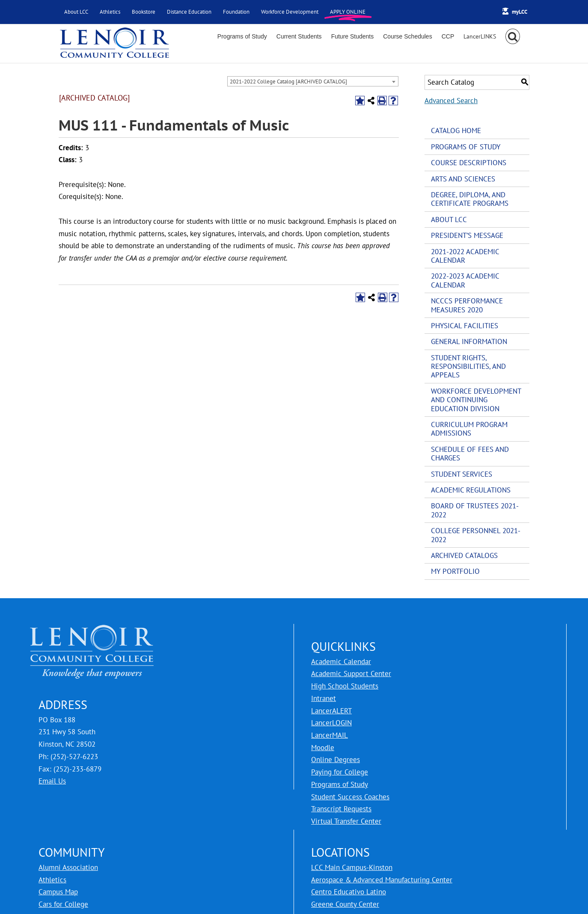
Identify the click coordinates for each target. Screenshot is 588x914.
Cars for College (63, 904)
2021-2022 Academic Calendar (465, 256)
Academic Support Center (351, 674)
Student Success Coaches (350, 797)
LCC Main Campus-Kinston (352, 867)
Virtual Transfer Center (346, 821)
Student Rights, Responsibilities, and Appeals (468, 366)
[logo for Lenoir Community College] (92, 630)
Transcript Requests (341, 809)
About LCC (449, 220)
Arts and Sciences (463, 179)
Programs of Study (466, 147)
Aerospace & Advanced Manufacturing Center (382, 880)
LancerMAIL (330, 735)
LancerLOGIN (331, 723)
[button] (513, 36)
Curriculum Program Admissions (469, 429)
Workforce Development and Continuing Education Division (476, 400)
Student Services (462, 474)
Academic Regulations (471, 490)
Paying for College (340, 772)
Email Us (52, 781)
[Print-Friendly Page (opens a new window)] (382, 101)
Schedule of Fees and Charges (470, 454)
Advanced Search (451, 101)
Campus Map (58, 892)
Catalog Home (456, 131)
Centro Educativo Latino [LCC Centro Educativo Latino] (349, 892)
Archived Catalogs (464, 555)
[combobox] (313, 81)
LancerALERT (331, 711)
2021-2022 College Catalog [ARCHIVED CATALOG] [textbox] (288, 82)
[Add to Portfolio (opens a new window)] (360, 101)
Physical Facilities (465, 326)
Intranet (324, 698)
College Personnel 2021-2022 (476, 535)
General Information (469, 341)
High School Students (345, 686)
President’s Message (467, 235)
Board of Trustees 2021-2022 (475, 510)
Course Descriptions (469, 163)
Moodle (323, 748)
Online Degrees (336, 760)
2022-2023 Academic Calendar (465, 280)
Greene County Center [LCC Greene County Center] (345, 904)
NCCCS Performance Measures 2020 (467, 305)
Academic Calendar (341, 662)
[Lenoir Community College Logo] (114, 44)
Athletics (52, 880)
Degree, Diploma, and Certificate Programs (470, 199)
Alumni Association (68, 867)
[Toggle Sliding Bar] (480, 36)
